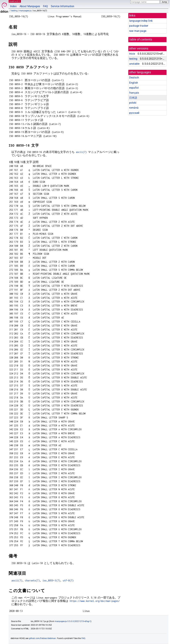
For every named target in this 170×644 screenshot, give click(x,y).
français (134, 93)
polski (133, 103)
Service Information (63, 6)
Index (13, 6)
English (134, 83)
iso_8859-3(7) (51, 580)
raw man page (138, 31)
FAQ (45, 6)
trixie (132, 54)
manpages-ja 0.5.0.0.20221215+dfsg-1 (73, 621)
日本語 (133, 98)
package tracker (139, 26)
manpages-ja (25, 11)
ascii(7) (81, 152)
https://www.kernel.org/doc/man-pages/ (95, 601)
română (134, 108)
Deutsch (134, 78)
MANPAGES (15, 1)
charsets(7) (32, 580)
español (134, 88)
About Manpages (30, 6)
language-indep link (141, 21)
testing (14, 11)
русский (134, 113)
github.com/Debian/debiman (42, 638)
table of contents (141, 39)
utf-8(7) (68, 580)
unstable (134, 64)
